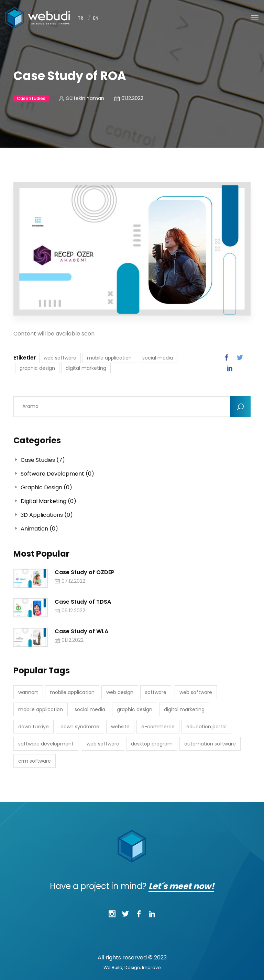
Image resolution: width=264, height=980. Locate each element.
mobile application (109, 358)
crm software (35, 761)
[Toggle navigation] (255, 18)
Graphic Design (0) (43, 487)
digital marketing (86, 368)
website (120, 727)
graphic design (37, 368)
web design (120, 692)
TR (81, 18)
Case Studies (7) (39, 460)
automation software (210, 744)
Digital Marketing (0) (45, 501)
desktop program (152, 744)
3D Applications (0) (43, 515)
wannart (28, 692)
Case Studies (31, 98)
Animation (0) (36, 529)
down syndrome (80, 727)
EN (96, 18)
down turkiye (34, 727)
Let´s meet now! (181, 886)
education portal (206, 727)
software (156, 692)
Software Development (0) (54, 474)
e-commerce (158, 727)
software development (46, 744)
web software (60, 358)
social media (158, 358)
